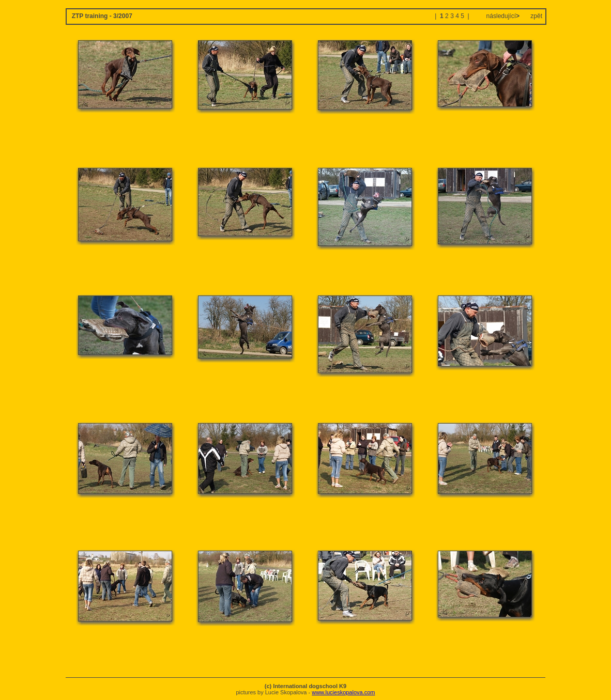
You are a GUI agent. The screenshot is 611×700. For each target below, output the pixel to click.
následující (502, 16)
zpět (536, 16)
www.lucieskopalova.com (343, 692)
